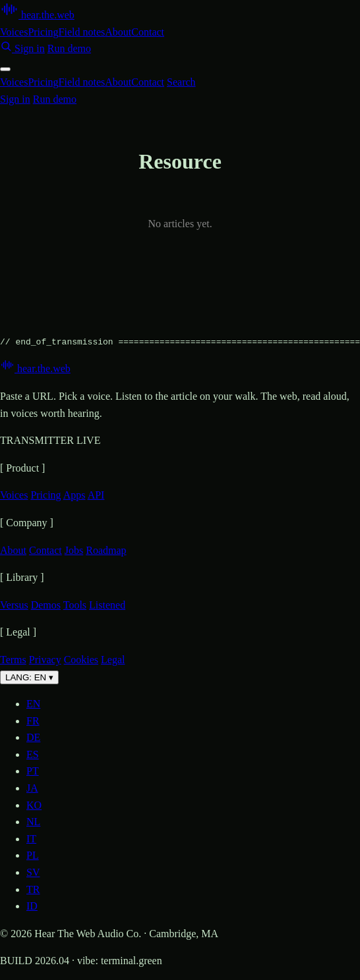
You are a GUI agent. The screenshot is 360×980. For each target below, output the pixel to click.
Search (181, 82)
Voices (14, 32)
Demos (46, 605)
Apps (75, 495)
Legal (113, 660)
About (118, 32)
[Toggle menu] (5, 69)
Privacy (45, 660)
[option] (193, 704)
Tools (75, 605)
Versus (14, 605)
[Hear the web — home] (37, 15)
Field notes (82, 32)
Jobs (74, 550)
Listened (107, 605)
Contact (148, 32)
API (96, 495)
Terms (13, 660)
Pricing (43, 32)
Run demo (69, 48)
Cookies (81, 660)
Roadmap (106, 550)
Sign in (30, 48)
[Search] (7, 48)
